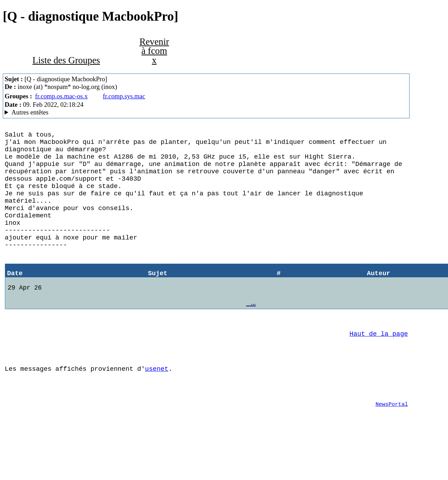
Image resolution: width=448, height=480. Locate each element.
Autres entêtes (30, 112)
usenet (157, 406)
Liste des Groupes (66, 60)
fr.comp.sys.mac (124, 96)
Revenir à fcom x (154, 51)
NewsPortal (392, 445)
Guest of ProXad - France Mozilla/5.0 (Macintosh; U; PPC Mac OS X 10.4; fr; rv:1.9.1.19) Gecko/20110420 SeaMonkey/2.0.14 (206, 112)
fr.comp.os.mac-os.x (61, 96)
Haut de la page (379, 366)
